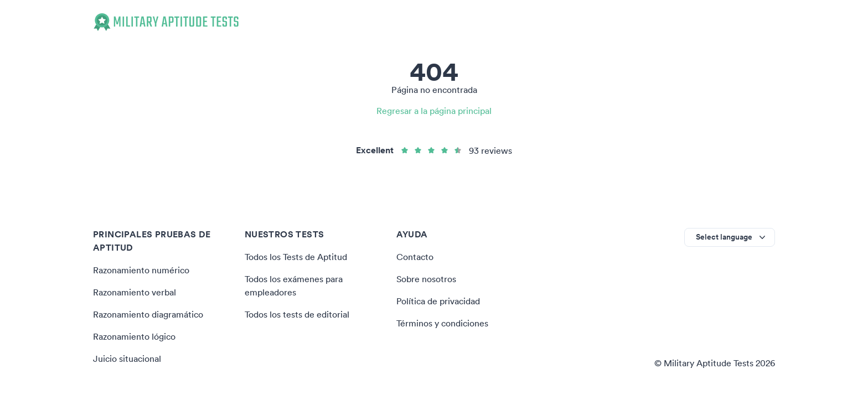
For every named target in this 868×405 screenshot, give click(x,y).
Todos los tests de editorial (297, 314)
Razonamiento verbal (135, 292)
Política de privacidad (438, 301)
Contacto (415, 257)
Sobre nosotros (426, 279)
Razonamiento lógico (134, 336)
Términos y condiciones (442, 323)
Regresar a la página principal (434, 111)
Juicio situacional (127, 359)
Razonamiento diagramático (148, 314)
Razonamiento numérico (141, 270)
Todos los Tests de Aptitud (296, 257)
